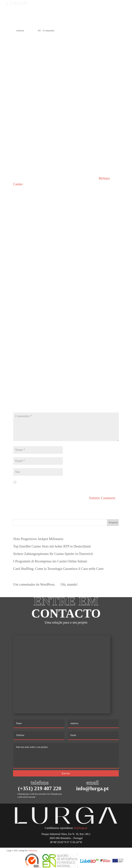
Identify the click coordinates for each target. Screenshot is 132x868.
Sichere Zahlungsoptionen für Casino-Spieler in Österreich (53, 554)
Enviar (66, 773)
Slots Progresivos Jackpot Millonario (38, 539)
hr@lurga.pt (81, 828)
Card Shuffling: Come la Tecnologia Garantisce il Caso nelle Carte (58, 569)
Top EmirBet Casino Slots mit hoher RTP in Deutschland (52, 546)
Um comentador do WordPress (34, 584)
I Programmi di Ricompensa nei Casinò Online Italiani (50, 561)
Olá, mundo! (69, 584)
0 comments (49, 31)
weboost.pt (33, 851)
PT (97, 7)
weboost (20, 31)
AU (39, 31)
